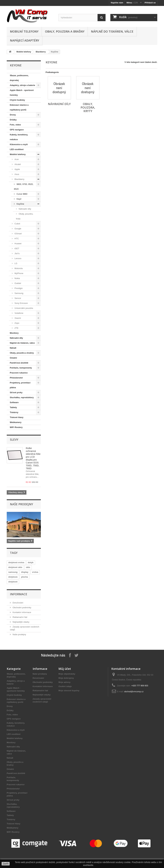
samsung (13, 572)
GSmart (18, 234)
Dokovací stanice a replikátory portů (19, 107)
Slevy (14, 440)
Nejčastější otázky (21, 622)
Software (14, 402)
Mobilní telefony (24, 31)
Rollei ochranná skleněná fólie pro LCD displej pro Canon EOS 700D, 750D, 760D (33, 458)
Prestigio (18, 288)
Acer (16, 159)
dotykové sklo (15, 567)
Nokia (17, 278)
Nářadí (13, 348)
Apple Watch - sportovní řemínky (22, 93)
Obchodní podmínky (22, 608)
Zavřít (6, 864)
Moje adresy (64, 682)
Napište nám (117, 3)
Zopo (17, 323)
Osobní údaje (65, 686)
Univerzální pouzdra (23, 308)
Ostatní (13, 358)
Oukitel (17, 283)
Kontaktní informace (22, 612)
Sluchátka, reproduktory (22, 397)
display (25, 572)
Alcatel (17, 164)
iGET (17, 248)
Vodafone (19, 313)
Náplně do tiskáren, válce (112, 31)
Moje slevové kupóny (69, 691)
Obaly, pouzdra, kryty (25, 216)
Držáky (13, 120)
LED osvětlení (17, 149)
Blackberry (41, 52)
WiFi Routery (16, 427)
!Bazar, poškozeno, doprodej (19, 78)
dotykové (13, 582)
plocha (25, 577)
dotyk (31, 562)
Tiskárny (14, 412)
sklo (28, 567)
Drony (13, 115)
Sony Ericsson (21, 303)
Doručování (18, 603)
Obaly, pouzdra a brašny (65, 31)
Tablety (13, 407)
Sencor (18, 298)
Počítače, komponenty (21, 368)
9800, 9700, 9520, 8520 (24, 187)
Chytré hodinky (17, 100)
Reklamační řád (20, 617)
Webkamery (16, 422)
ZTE (16, 328)
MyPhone (19, 273)
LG (16, 263)
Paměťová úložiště (19, 363)
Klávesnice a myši (19, 144)
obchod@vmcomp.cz (134, 692)
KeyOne (20, 204)
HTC (16, 239)
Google (18, 229)
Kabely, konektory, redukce (19, 137)
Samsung (19, 293)
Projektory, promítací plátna (20, 385)
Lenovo (18, 258)
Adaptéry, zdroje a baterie (22, 85)
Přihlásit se (150, 3)
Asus (17, 174)
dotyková (13, 577)
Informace (19, 594)
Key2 (19, 199)
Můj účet (65, 669)
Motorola (18, 268)
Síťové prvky (16, 392)
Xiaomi (17, 318)
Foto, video (15, 125)
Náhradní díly (25, 209)
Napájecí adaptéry (25, 40)
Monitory (14, 333)
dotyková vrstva (16, 562)
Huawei (18, 243)
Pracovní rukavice (19, 373)
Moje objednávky (67, 674)
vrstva (35, 572)
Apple (17, 169)
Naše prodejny (21, 504)
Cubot (17, 224)
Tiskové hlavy (17, 417)
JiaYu (17, 253)
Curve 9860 (22, 194)
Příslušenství (16, 378)
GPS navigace (17, 130)
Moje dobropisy (66, 678)
